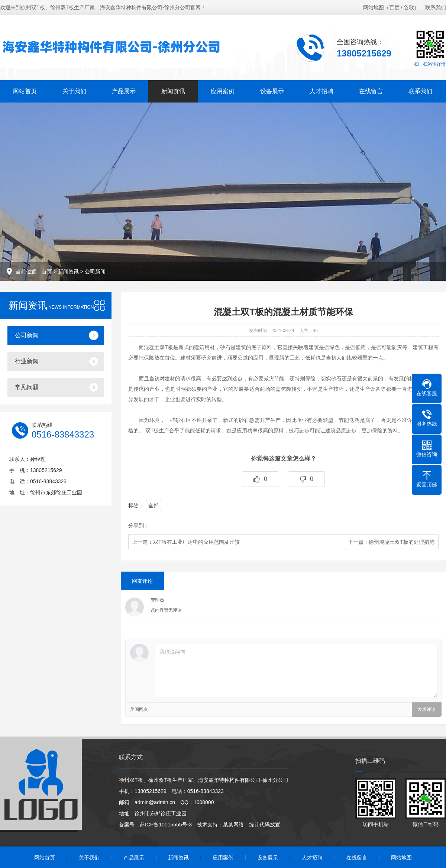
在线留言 (371, 91)
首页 (47, 272)
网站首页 (25, 91)
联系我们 (436, 7)
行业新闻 (27, 361)
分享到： (139, 526)
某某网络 (233, 825)
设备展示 (272, 91)
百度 (394, 7)
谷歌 (409, 7)
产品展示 (124, 91)
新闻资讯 (173, 91)
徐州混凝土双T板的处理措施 (402, 542)
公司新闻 (95, 272)
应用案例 (223, 91)
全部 (153, 505)
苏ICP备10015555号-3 (166, 825)
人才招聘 (321, 91)
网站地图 (374, 7)
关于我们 (74, 91)
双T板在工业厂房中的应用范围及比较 (196, 542)
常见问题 (27, 387)
